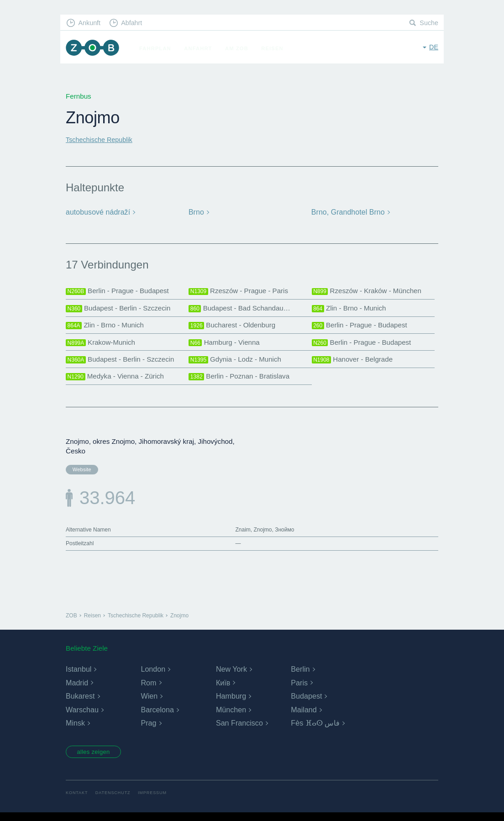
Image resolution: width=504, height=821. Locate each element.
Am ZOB (240, 48)
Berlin (300, 676)
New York (231, 676)
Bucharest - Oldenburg (234, 327)
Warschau (82, 717)
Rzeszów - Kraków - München (370, 291)
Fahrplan (158, 48)
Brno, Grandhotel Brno (347, 212)
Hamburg (231, 703)
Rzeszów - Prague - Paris (241, 291)
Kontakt (77, 801)
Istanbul (79, 676)
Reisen (275, 48)
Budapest (306, 703)
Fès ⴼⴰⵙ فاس (315, 730)
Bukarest (80, 703)
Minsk (75, 730)
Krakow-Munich (102, 345)
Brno (196, 212)
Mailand (304, 717)
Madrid (77, 690)
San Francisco (239, 730)
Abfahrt (135, 23)
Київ (223, 690)
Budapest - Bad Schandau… (242, 309)
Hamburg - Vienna (226, 345)
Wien (149, 703)
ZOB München (94, 49)
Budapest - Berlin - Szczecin (121, 309)
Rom (148, 690)
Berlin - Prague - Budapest (120, 291)
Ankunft (91, 23)
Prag (148, 730)
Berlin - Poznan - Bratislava (241, 381)
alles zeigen (97, 760)
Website (81, 474)
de (433, 48)
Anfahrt (201, 48)
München (231, 717)
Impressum (157, 801)
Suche (428, 23)
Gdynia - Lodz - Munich (237, 363)
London (153, 676)
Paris (299, 690)
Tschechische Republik (101, 139)
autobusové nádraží (97, 212)
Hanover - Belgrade (354, 363)
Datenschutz (115, 801)
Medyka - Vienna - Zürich (117, 381)
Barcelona (157, 717)
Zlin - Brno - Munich (351, 309)
